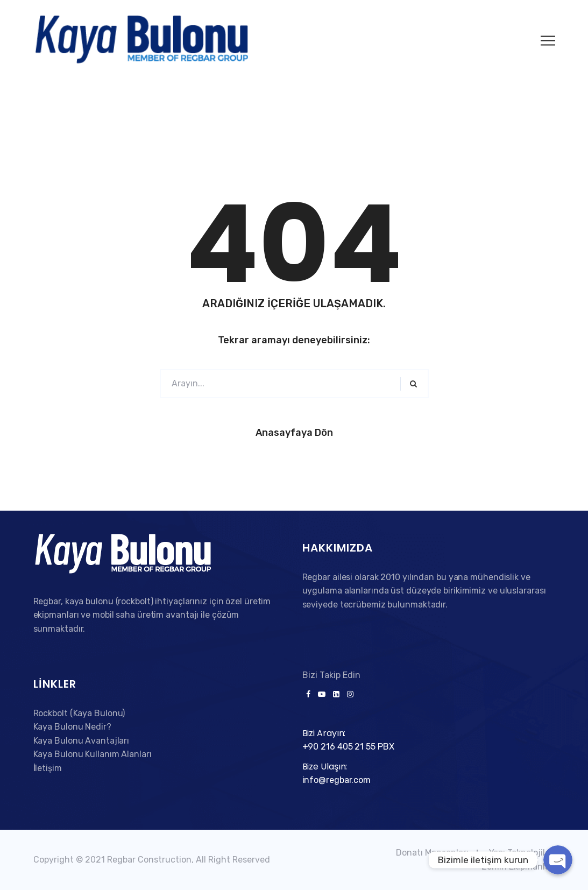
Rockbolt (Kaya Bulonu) (79, 713)
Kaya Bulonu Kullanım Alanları (93, 754)
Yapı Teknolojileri (522, 853)
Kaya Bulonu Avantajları (82, 741)
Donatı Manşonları (432, 853)
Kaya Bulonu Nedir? (72, 727)
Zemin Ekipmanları (518, 867)
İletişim (48, 768)
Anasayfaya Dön (294, 433)
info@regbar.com (337, 780)
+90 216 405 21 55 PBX (348, 747)
